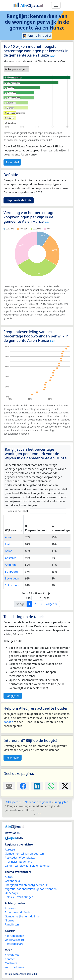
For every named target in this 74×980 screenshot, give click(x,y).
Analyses (10, 908)
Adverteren (12, 955)
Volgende (52, 604)
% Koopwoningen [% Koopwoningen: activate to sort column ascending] (35, 528)
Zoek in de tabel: (37, 511)
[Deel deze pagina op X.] (65, 786)
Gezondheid (12, 881)
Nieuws (9, 920)
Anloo (9, 551)
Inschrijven (13, 758)
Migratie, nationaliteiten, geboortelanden (31, 889)
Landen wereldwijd (17, 866)
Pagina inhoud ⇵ (37, 36)
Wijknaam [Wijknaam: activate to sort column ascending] (12, 530)
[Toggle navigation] (56, 5)
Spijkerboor (12, 585)
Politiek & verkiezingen (19, 897)
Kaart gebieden (14, 936)
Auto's (9, 877)
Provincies (11, 862)
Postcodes (11, 858)
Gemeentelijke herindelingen (23, 916)
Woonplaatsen (28, 858)
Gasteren (11, 558)
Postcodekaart (14, 944)
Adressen (11, 850)
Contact (10, 959)
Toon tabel (12, 162)
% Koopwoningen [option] (15, 69)
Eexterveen (12, 578)
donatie (8, 722)
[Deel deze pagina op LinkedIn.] (37, 786)
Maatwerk (11, 963)
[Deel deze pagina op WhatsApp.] (51, 786)
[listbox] (16, 69)
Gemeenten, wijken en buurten (24, 854)
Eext (8, 544)
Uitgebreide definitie (19, 200)
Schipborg (11, 572)
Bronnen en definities (18, 912)
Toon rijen (37, 598)
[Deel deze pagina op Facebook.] (23, 786)
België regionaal (40, 866)
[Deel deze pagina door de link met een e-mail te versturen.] (9, 786)
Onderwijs (11, 893)
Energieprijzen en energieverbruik (26, 885)
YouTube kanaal (15, 967)
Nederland (26, 862)
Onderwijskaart (14, 940)
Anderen (10, 565)
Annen (9, 537)
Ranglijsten (13, 696)
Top (39, 814)
